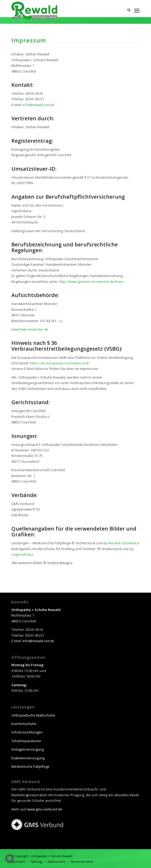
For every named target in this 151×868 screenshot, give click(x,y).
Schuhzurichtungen (27, 732)
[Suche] (126, 11)
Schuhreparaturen (26, 741)
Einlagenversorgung (28, 749)
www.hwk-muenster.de (30, 329)
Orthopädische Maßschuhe (33, 715)
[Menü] (137, 11)
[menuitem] (126, 11)
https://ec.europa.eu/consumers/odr (60, 363)
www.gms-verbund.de (45, 809)
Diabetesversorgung (28, 758)
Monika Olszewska (124, 543)
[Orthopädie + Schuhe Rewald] (63, 11)
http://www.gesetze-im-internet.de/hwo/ (91, 282)
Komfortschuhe (24, 724)
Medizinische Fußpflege (30, 766)
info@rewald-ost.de (38, 105)
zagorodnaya (22, 554)
